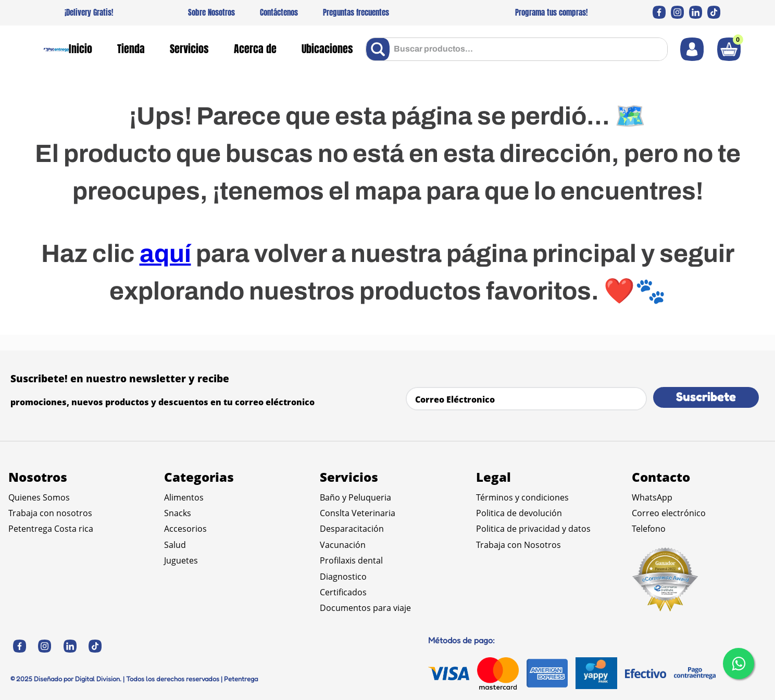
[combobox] (517, 49)
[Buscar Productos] (380, 49)
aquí (165, 254)
